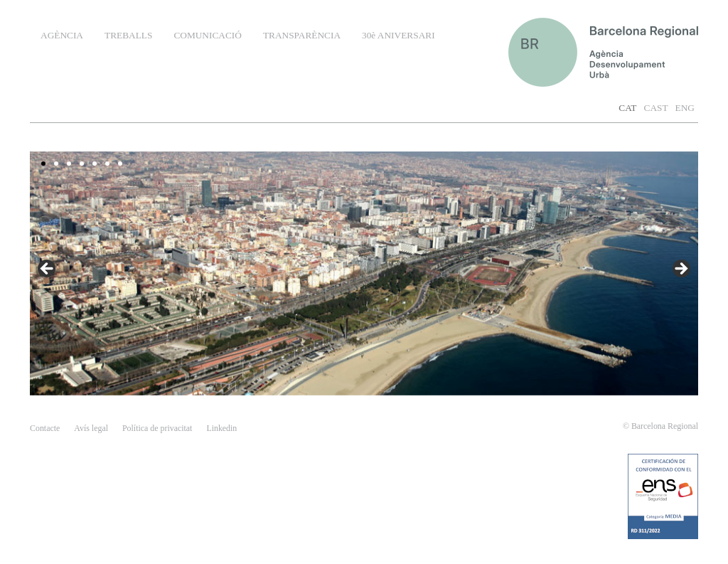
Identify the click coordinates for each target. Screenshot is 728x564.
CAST (656, 108)
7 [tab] (120, 164)
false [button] (680, 270)
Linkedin (221, 428)
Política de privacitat (157, 428)
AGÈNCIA (62, 35)
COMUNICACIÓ (208, 35)
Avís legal (91, 428)
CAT (627, 108)
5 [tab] (95, 164)
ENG (685, 108)
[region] (364, 273)
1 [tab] (43, 164)
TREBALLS (128, 35)
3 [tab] (69, 164)
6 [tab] (107, 164)
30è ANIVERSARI (398, 35)
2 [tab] (56, 164)
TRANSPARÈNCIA (302, 35)
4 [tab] (82, 164)
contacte (45, 428)
